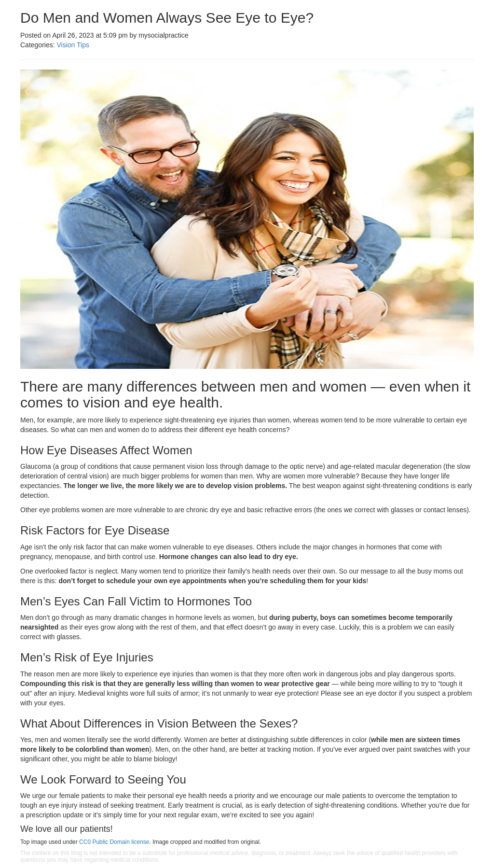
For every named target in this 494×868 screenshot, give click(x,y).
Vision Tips (73, 45)
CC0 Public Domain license (114, 842)
